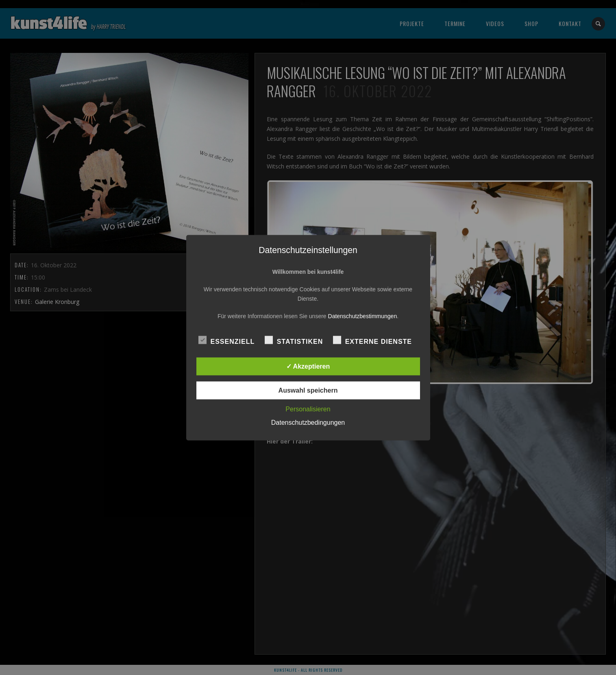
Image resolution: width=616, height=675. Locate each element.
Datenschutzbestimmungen (363, 316)
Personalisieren (308, 409)
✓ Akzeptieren (308, 366)
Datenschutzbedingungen (308, 422)
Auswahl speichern (308, 390)
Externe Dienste (372, 340)
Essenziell (227, 340)
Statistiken (294, 340)
